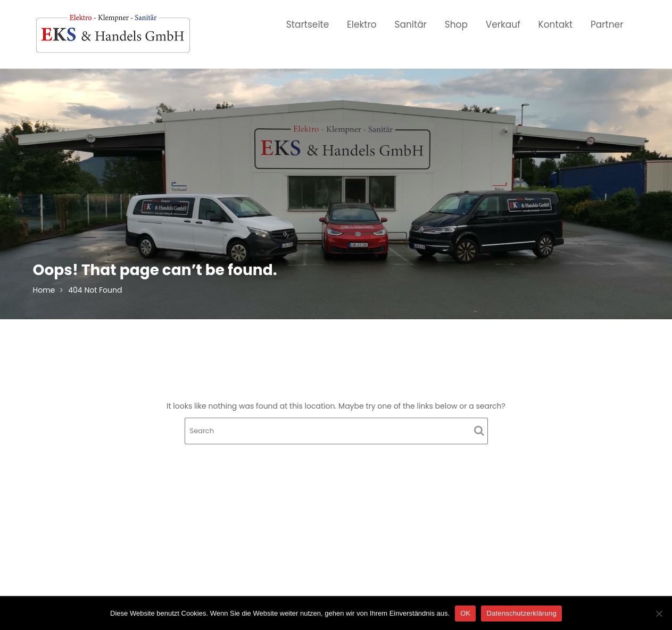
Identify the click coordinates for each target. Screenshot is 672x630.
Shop (456, 24)
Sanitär (410, 24)
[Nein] (659, 614)
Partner (607, 24)
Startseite (308, 24)
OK (465, 613)
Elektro (362, 24)
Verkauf (503, 24)
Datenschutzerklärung (521, 613)
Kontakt (556, 24)
